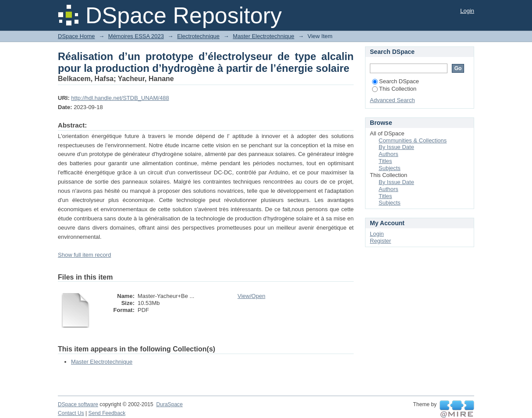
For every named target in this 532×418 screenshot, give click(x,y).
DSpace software (78, 404)
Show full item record (84, 255)
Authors (388, 154)
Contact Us (71, 413)
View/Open (251, 296)
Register (380, 241)
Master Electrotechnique (263, 36)
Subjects (390, 168)
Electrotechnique (198, 36)
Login (467, 11)
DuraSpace (169, 404)
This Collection (394, 89)
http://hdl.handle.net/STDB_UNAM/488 (120, 98)
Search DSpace (395, 81)
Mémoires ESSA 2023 (136, 36)
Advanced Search (392, 100)
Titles (385, 161)
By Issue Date (396, 147)
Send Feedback (107, 413)
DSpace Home (76, 36)
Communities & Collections (413, 140)
